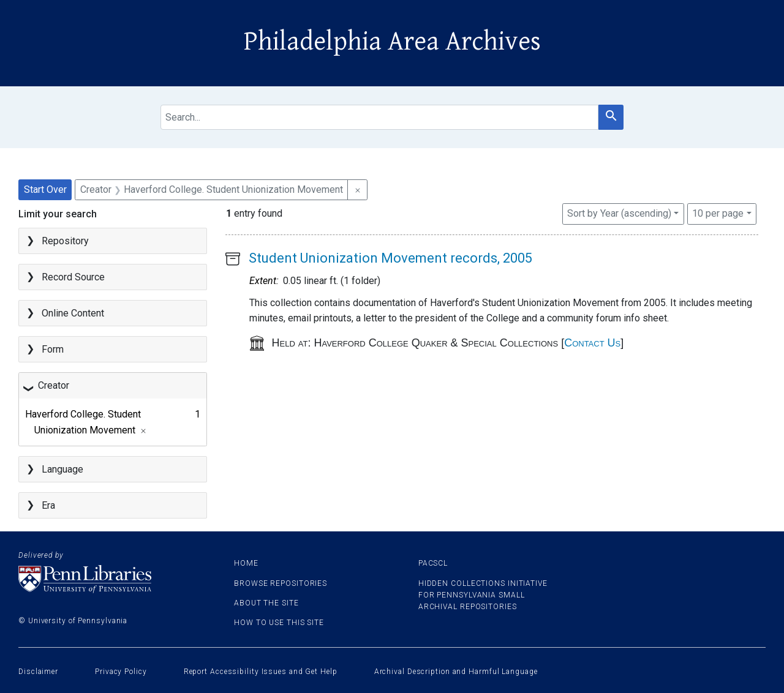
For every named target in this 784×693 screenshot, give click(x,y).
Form (53, 349)
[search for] (380, 117)
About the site (266, 603)
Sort (619, 213)
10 (718, 212)
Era (48, 505)
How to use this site (279, 623)
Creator (54, 385)
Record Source (73, 277)
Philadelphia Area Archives (392, 42)
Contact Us (592, 343)
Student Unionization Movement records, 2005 (390, 258)
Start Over (45, 189)
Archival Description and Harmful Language (456, 672)
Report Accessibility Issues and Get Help (261, 672)
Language (62, 469)
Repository (65, 241)
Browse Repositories (281, 583)
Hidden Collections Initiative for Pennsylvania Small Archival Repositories (483, 595)
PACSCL (433, 563)
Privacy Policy (121, 672)
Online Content (73, 313)
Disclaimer (38, 672)
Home (246, 563)
